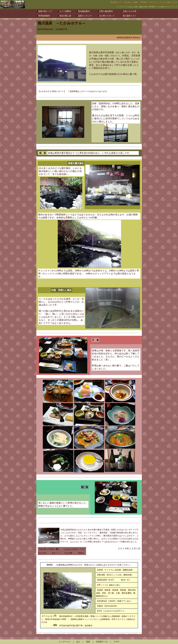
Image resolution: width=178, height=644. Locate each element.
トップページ (65, 642)
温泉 (88, 642)
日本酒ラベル (102, 642)
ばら (78, 642)
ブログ (116, 642)
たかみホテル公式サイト (114, 611)
